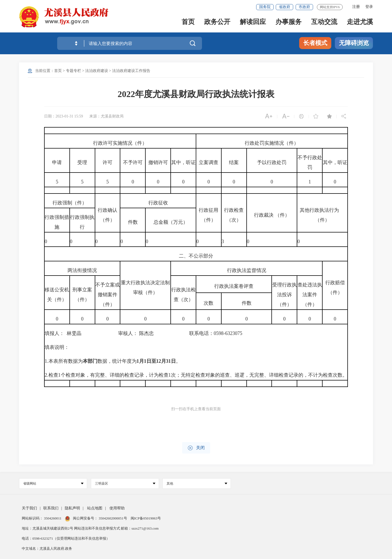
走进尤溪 (360, 22)
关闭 (196, 448)
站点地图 (95, 508)
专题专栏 (73, 71)
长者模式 (315, 43)
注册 (356, 7)
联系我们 (51, 508)
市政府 (304, 7)
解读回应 (253, 22)
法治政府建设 (97, 71)
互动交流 (324, 22)
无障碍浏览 (354, 43)
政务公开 (217, 22)
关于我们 (29, 508)
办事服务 (289, 22)
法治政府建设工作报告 (131, 71)
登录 (369, 7)
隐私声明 (72, 508)
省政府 (284, 7)
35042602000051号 (113, 518)
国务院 (265, 7)
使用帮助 (117, 508)
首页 (188, 22)
